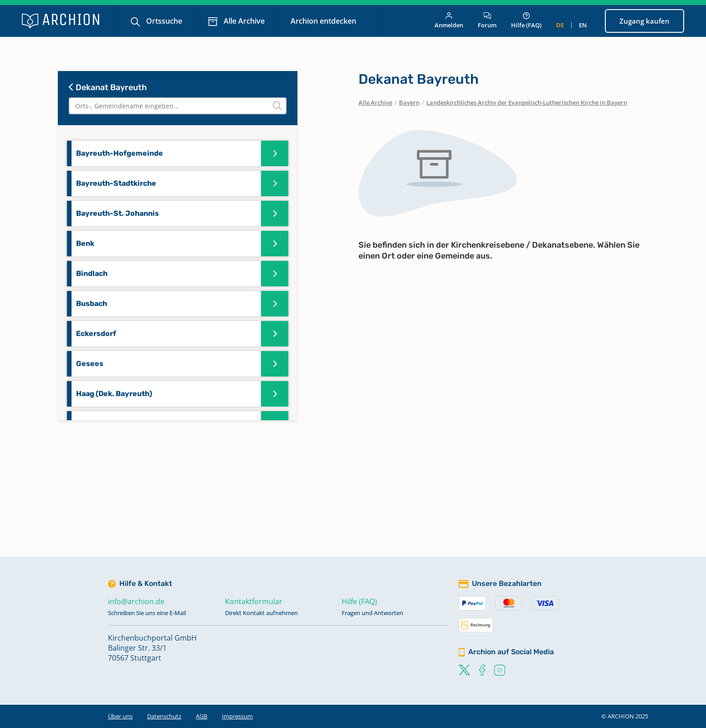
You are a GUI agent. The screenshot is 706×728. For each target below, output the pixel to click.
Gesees (90, 364)
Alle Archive (243, 21)
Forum (487, 21)
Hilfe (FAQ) (526, 21)
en (583, 25)
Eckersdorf (96, 333)
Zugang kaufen (645, 21)
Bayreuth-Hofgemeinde (120, 153)
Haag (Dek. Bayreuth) (114, 394)
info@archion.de (136, 601)
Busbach (92, 303)
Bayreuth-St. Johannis (118, 213)
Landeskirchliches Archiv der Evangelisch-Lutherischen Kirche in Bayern (527, 102)
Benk (85, 243)
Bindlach (92, 273)
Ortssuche (163, 21)
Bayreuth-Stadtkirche (116, 183)
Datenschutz (164, 716)
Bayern (409, 102)
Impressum (237, 716)
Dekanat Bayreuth (108, 87)
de (560, 25)
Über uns (120, 716)
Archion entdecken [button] (324, 21)
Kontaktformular (254, 601)
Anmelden (449, 21)
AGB (202, 716)
